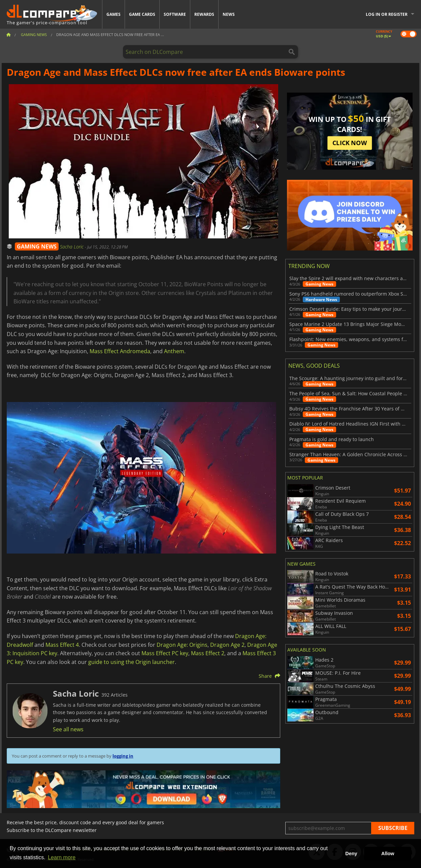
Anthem (174, 351)
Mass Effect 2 (208, 653)
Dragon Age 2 (227, 645)
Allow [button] (388, 854)
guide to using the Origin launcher (132, 662)
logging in (123, 756)
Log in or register (387, 14)
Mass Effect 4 (62, 645)
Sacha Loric (72, 247)
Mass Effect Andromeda (120, 351)
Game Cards (142, 14)
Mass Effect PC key (165, 653)
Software (175, 14)
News (229, 14)
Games (114, 14)
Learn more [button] (62, 857)
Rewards (204, 14)
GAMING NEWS (37, 246)
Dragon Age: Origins (182, 645)
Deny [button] (351, 854)
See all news (68, 729)
